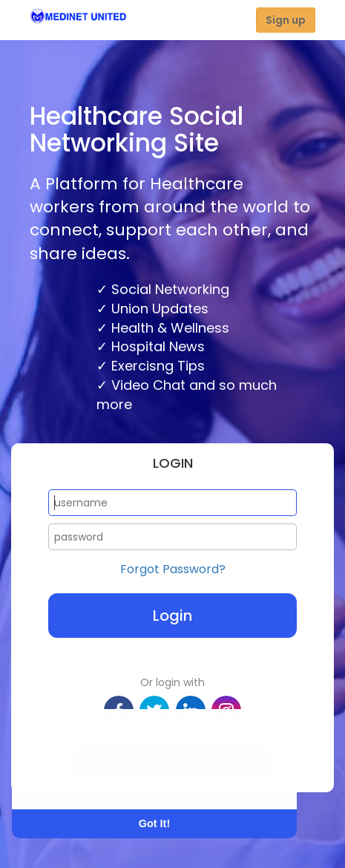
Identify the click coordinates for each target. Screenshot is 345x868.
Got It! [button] (154, 823)
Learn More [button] (68, 779)
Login (172, 616)
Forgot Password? (173, 570)
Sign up (286, 20)
